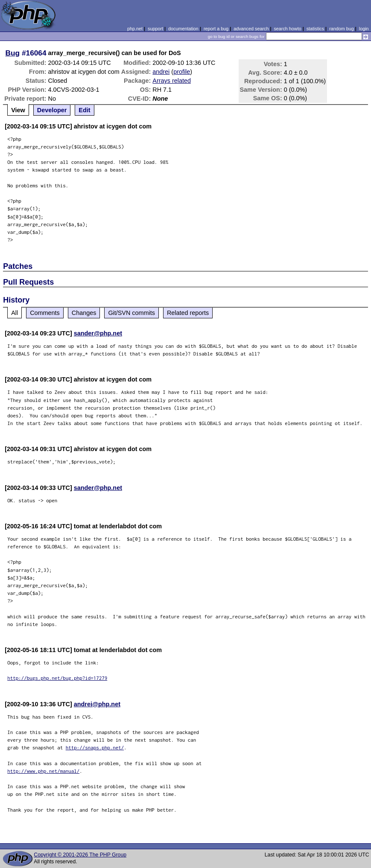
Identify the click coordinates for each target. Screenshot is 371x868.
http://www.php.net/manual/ (43, 771)
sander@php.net (98, 333)
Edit (84, 110)
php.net (135, 29)
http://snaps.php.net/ (95, 747)
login (364, 29)
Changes (84, 313)
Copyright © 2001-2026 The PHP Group (80, 855)
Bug (13, 53)
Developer (52, 110)
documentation (183, 29)
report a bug (216, 29)
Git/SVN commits (131, 313)
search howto (287, 29)
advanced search (251, 29)
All (15, 313)
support (155, 29)
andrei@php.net (97, 704)
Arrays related (172, 81)
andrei (161, 72)
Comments (45, 313)
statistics (315, 29)
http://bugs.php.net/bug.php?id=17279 (57, 678)
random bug (342, 29)
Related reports (188, 313)
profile (182, 72)
